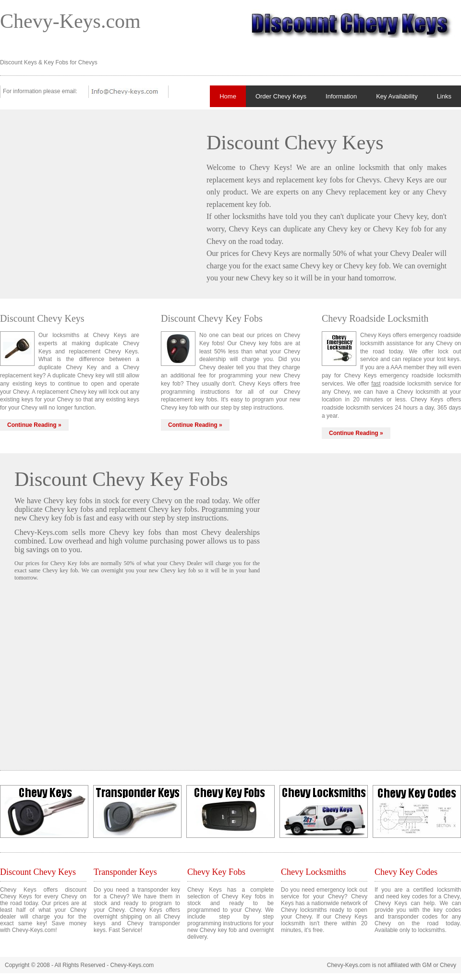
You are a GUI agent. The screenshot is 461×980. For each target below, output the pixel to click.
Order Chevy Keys (281, 96)
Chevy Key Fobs (216, 872)
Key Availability (397, 96)
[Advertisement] (95, 191)
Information (341, 96)
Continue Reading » (34, 425)
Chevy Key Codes (406, 872)
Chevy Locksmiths (314, 872)
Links (444, 96)
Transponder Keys (125, 872)
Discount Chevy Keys (38, 872)
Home (228, 96)
